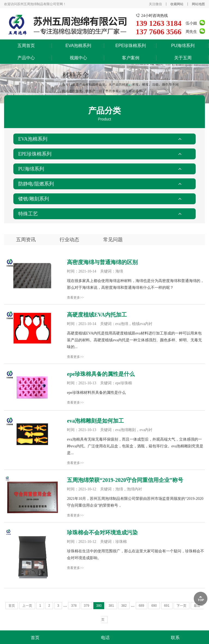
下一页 (182, 606)
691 (167, 606)
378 (74, 606)
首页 (12, 606)
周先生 (191, 32)
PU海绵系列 (183, 46)
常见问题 (113, 240)
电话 (105, 638)
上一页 (27, 606)
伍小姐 (191, 23)
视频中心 (78, 58)
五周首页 (26, 46)
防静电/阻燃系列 (36, 184)
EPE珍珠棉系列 (131, 46)
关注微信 (155, 4)
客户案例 (131, 58)
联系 (175, 638)
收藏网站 (177, 4)
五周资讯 (26, 240)
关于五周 (183, 58)
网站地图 (198, 4)
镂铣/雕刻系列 (34, 199)
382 (124, 606)
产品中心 (26, 58)
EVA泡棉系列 (79, 46)
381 (111, 606)
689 (142, 606)
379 (87, 606)
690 (154, 606)
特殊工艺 (28, 214)
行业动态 (69, 240)
